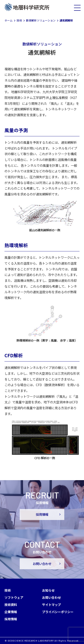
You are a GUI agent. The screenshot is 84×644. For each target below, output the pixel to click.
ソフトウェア (14, 597)
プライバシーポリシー (58, 612)
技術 (8, 590)
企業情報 (11, 612)
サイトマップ (52, 605)
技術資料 (11, 605)
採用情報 (42, 515)
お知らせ (48, 590)
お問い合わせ (42, 564)
